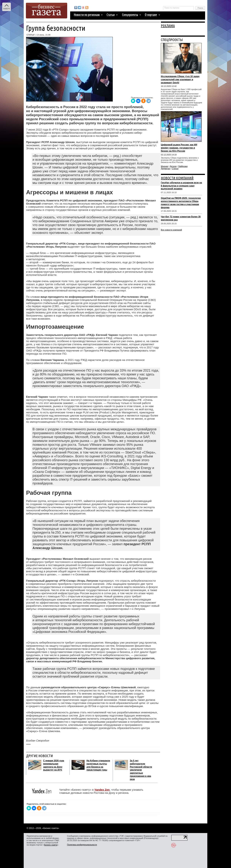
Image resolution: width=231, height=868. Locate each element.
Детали (173, 166)
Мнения (165, 166)
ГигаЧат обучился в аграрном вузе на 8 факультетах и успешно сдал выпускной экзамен (181, 186)
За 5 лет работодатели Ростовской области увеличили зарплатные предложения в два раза (141, 770)
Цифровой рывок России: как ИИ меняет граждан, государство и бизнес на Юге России (179, 148)
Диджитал (166, 168)
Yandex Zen (102, 790)
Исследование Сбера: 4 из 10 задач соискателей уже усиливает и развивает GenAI (180, 80)
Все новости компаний (171, 230)
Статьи (175, 168)
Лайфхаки (183, 166)
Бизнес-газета (51, 845)
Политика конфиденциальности (82, 845)
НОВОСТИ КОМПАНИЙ (177, 178)
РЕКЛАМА (168, 26)
